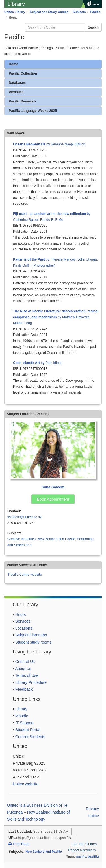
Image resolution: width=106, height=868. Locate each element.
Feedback (24, 689)
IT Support (24, 723)
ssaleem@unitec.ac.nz (24, 517)
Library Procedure (31, 682)
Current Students (30, 737)
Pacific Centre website (25, 575)
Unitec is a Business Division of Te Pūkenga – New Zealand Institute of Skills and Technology (38, 812)
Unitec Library (15, 12)
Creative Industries (21, 539)
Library (21, 709)
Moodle (22, 716)
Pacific (95, 12)
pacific (81, 856)
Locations (24, 628)
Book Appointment (53, 499)
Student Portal (28, 730)
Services (23, 621)
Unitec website (26, 784)
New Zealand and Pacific (56, 539)
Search (93, 27)
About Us (23, 669)
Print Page (19, 844)
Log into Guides (84, 844)
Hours (20, 614)
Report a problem (82, 850)
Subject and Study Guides (49, 12)
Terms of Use (27, 675)
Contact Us (25, 662)
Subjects (79, 12)
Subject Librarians (31, 635)
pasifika (94, 856)
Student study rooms (33, 642)
